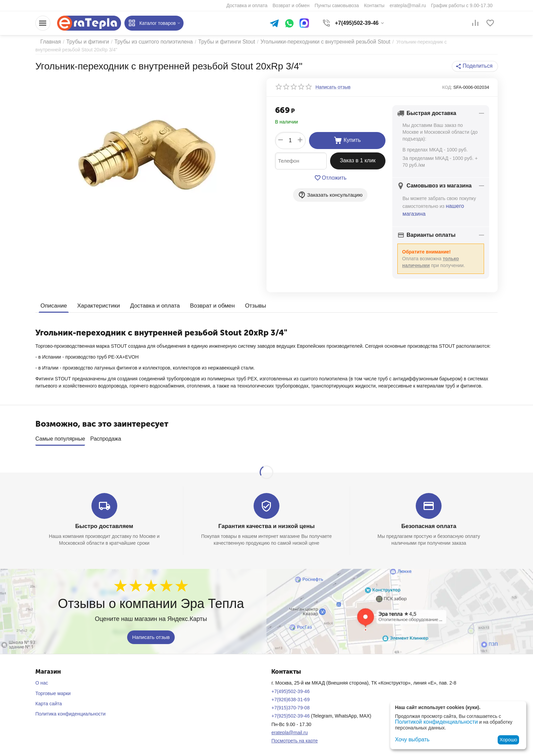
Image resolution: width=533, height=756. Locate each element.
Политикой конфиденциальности (431, 722)
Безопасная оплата (429, 522)
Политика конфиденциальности (71, 709)
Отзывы (246, 304)
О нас (42, 678)
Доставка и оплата (150, 304)
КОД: (447, 87)
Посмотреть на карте (294, 736)
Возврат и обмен (204, 304)
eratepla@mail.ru (289, 728)
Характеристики (96, 304)
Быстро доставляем (104, 522)
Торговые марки (53, 689)
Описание (53, 304)
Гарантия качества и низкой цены (266, 522)
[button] (477, 66)
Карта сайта (49, 699)
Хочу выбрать (410, 740)
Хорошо (509, 740)
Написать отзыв (151, 632)
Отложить (330, 178)
